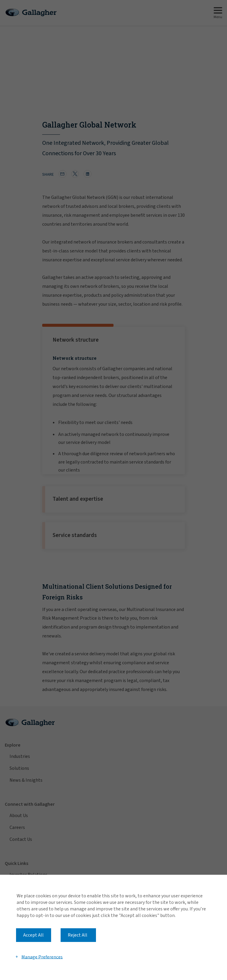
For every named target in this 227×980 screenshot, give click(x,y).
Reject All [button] (78, 935)
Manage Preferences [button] (42, 957)
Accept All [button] (33, 935)
